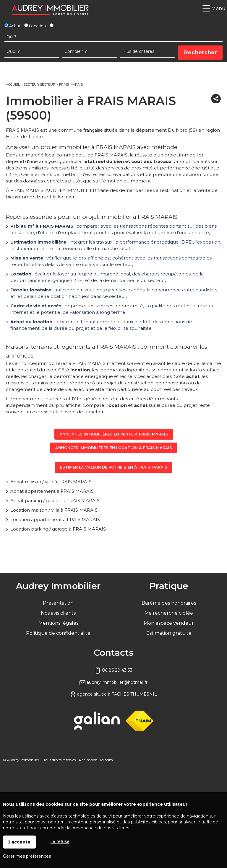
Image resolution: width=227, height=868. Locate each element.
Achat (12, 26)
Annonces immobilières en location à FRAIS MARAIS (114, 448)
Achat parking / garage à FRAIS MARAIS (55, 501)
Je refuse (60, 841)
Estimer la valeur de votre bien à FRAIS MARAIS (114, 467)
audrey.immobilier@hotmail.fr (113, 682)
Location (35, 26)
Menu (214, 8)
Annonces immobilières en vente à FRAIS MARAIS (114, 434)
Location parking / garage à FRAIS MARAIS (58, 529)
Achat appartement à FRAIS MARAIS (52, 491)
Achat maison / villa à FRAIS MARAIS (51, 482)
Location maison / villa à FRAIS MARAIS (54, 510)
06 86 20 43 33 (114, 670)
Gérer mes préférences (27, 856)
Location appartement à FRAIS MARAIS (55, 519)
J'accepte (19, 842)
